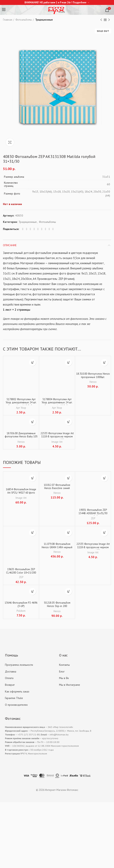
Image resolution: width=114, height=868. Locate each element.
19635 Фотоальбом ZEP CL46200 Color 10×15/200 (21, 571)
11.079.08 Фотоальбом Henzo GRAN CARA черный (57, 546)
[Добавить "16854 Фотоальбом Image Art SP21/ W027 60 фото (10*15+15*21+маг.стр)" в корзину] (33, 478)
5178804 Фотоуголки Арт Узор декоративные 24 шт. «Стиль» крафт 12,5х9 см (57, 403)
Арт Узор (21, 408)
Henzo (93, 382)
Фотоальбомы (24, 20)
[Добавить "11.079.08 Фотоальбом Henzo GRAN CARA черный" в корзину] (68, 533)
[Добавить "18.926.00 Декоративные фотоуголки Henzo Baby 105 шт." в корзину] (33, 422)
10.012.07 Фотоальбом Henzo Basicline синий (57, 487)
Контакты (64, 665)
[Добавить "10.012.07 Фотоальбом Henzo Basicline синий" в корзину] (68, 478)
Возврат (10, 685)
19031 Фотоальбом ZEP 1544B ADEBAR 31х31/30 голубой (93, 514)
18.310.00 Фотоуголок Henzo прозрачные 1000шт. (93, 378)
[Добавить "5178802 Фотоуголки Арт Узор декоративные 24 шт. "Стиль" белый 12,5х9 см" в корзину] (33, 362)
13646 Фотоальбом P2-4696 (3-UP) (21, 605)
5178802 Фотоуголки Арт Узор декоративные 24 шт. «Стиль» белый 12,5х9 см (21, 403)
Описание (10, 245)
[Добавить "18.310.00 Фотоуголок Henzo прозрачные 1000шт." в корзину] (104, 362)
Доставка (11, 672)
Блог (62, 672)
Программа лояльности (19, 665)
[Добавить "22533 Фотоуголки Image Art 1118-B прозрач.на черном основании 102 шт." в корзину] (68, 422)
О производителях (16, 705)
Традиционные (44, 20)
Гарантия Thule (14, 699)
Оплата (9, 679)
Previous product (101, 20)
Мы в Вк (64, 679)
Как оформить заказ (17, 692)
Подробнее (80, 2)
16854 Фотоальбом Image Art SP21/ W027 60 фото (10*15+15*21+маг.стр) (21, 493)
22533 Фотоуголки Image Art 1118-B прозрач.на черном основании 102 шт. (57, 437)
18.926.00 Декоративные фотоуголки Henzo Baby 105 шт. (21, 437)
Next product (109, 20)
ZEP (93, 518)
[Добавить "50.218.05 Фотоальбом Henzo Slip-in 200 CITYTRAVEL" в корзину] (68, 592)
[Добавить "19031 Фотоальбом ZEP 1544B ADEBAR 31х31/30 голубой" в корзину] (104, 478)
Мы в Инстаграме (70, 685)
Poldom (21, 612)
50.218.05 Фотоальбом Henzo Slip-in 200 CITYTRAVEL (57, 607)
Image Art (57, 442)
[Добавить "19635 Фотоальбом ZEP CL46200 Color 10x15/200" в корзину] (33, 533)
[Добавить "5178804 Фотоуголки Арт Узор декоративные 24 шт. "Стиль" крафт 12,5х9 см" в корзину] (68, 362)
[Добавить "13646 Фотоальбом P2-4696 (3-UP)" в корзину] (33, 592)
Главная (8, 20)
